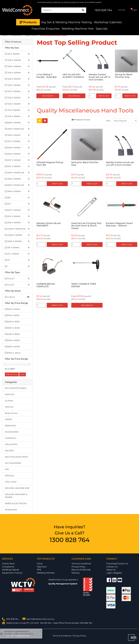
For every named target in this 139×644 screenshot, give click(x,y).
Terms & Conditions (81, 564)
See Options (48, 96)
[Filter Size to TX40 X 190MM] (17, 79)
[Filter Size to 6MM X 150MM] (17, 148)
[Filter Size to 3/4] (17, 204)
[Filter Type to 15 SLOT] (17, 279)
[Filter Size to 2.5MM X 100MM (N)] (17, 229)
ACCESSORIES (12, 432)
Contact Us (112, 567)
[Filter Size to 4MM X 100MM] (17, 179)
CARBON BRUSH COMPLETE (46, 285)
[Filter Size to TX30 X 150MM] (17, 85)
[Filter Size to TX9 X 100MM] (17, 54)
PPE (7, 469)
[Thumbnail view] (40, 121)
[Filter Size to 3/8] (17, 198)
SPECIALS (10, 476)
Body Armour (11, 413)
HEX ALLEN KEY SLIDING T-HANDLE (73, 76)
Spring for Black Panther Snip (124, 76)
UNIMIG (9, 419)
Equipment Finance (12, 573)
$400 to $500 (12, 334)
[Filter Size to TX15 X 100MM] (17, 110)
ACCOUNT (120, 10)
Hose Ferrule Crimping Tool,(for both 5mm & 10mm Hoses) (86, 226)
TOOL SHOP (11, 482)
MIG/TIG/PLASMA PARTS (16, 457)
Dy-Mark (9, 401)
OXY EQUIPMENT (13, 463)
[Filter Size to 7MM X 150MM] (17, 135)
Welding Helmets (46, 573)
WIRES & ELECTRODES (16, 503)
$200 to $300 (12, 322)
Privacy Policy (78, 567)
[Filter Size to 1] (17, 266)
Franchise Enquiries (46, 29)
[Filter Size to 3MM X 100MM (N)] (17, 185)
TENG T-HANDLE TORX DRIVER (84, 285)
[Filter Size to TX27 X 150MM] (17, 91)
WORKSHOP (11, 510)
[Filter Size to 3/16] (17, 216)
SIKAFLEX (9, 394)
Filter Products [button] (13, 42)
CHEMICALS (11, 438)
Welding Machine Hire (78, 29)
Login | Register (114, 573)
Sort (108, 121)
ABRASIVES (10, 426)
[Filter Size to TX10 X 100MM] (17, 116)
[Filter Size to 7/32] (17, 141)
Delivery (76, 573)
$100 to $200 (12, 315)
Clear (23, 374)
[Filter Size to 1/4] (17, 254)
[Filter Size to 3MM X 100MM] (17, 191)
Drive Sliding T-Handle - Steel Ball (46, 76)
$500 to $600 (12, 340)
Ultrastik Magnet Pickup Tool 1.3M (50, 164)
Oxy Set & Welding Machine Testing (66, 22)
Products (28, 22)
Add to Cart (104, 96)
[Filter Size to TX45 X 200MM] (17, 73)
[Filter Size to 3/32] (17, 210)
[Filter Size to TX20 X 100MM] (17, 104)
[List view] (45, 121)
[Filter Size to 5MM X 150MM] (17, 154)
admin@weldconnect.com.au (40, 619)
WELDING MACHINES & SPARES (16, 496)
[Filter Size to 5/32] (17, 160)
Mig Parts (42, 567)
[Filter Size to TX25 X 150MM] (17, 98)
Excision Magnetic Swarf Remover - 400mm (119, 224)
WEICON (9, 407)
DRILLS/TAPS (11, 444)
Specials (102, 29)
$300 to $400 (12, 328)
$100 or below (13, 309)
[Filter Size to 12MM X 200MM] (17, 241)
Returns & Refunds (81, 570)
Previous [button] (38, 74)
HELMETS (9, 451)
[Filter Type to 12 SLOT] (17, 285)
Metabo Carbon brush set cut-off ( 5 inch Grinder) (99, 77)
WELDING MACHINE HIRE (17, 488)
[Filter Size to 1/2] (17, 260)
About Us (111, 570)
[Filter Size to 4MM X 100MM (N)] (17, 173)
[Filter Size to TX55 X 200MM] (17, 60)
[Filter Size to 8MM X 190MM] (17, 123)
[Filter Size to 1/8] (17, 248)
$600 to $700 (12, 347)
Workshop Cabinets (108, 22)
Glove (40, 564)
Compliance (8, 567)
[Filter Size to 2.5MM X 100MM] (17, 235)
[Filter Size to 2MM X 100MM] (17, 223)
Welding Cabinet (11, 570)
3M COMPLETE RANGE (16, 388)
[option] (48, 74)
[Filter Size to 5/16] (17, 166)
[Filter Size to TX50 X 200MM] (17, 66)
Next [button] (135, 74)
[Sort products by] (124, 121)
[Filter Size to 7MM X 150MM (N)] (17, 129)
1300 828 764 (103, 10)
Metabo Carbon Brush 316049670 (49, 224)
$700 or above (13, 353)
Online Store (8, 564)
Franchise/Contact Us (117, 564)
